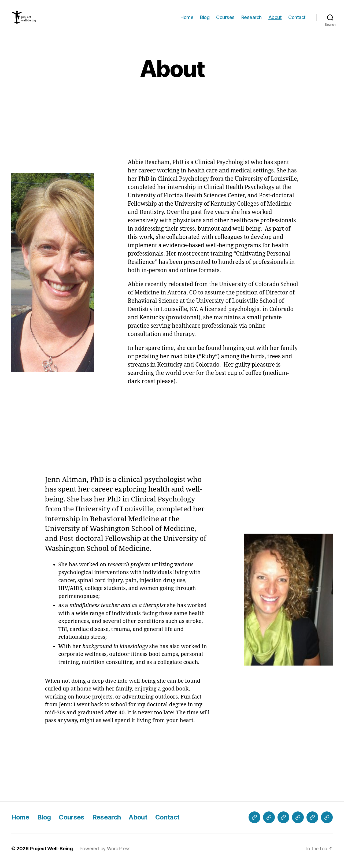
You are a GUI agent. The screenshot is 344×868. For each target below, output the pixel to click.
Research (251, 19)
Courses (225, 19)
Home (187, 19)
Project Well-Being (51, 853)
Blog (205, 19)
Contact (297, 19)
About (275, 19)
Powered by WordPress (105, 853)
